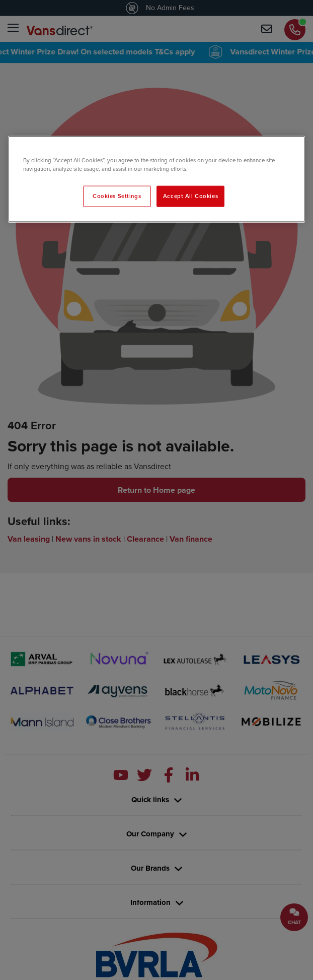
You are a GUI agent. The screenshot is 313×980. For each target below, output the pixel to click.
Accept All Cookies (190, 196)
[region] (157, 179)
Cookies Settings (117, 196)
